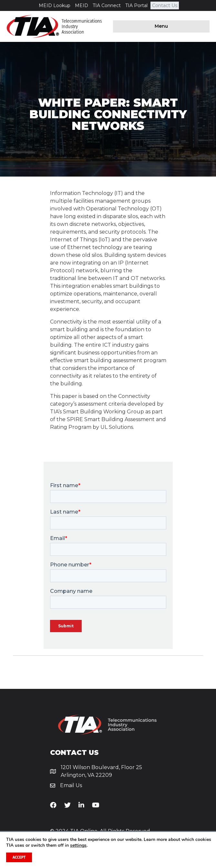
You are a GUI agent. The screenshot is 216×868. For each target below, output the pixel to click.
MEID (82, 5)
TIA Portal (136, 5)
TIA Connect (107, 5)
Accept (19, 857)
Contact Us (165, 5)
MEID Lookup (55, 5)
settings (78, 845)
